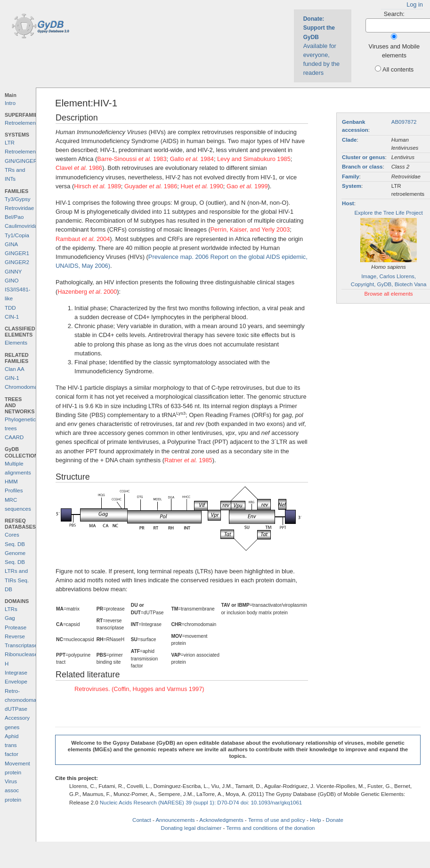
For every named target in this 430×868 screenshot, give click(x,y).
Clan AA (15, 369)
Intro (10, 103)
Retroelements (22, 123)
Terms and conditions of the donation (270, 828)
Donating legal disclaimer (191, 828)
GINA (11, 244)
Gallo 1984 (192, 159)
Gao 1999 (247, 186)
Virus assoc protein (13, 791)
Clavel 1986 (79, 168)
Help (316, 820)
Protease (16, 627)
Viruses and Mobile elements (394, 51)
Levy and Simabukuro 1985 (254, 159)
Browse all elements (389, 294)
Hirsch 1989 (97, 186)
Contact (142, 820)
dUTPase (16, 709)
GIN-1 (12, 378)
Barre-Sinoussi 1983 (132, 159)
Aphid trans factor (12, 745)
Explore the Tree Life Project (388, 213)
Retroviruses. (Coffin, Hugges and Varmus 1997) (139, 689)
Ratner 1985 (188, 460)
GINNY (13, 272)
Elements (16, 343)
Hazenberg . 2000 (87, 292)
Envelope (16, 682)
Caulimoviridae (23, 226)
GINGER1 (17, 253)
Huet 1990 (202, 186)
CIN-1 (12, 317)
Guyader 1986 (151, 186)
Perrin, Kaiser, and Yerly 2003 (250, 229)
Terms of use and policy (277, 820)
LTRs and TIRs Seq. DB (17, 580)
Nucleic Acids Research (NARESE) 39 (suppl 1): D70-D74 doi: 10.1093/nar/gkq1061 (201, 803)
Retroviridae (19, 208)
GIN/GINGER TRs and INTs (21, 170)
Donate (335, 820)
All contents (398, 69)
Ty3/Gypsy (17, 199)
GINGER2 (17, 262)
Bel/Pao (14, 217)
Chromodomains (24, 387)
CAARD (14, 437)
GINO (12, 281)
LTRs (11, 609)
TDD (10, 308)
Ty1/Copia (17, 235)
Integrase (16, 673)
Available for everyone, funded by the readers (322, 46)
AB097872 (404, 122)
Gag (10, 618)
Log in (415, 4)
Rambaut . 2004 (83, 239)
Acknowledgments (221, 820)
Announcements (175, 820)
